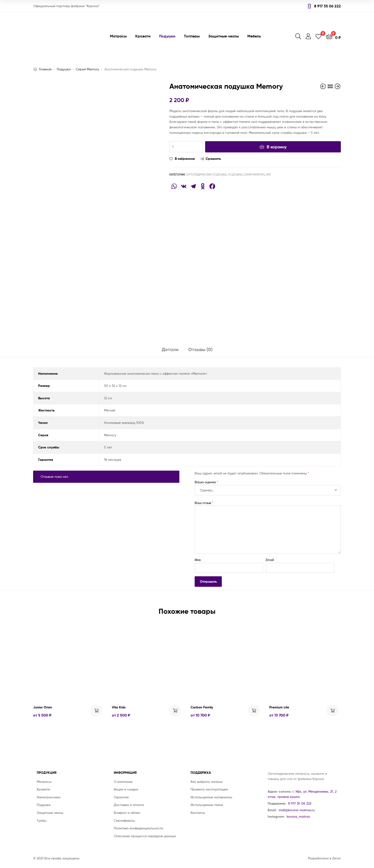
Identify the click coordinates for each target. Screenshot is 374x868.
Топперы (192, 36)
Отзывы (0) (200, 349)
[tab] (170, 351)
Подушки (167, 36)
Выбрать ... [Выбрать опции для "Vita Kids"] (175, 711)
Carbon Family (202, 707)
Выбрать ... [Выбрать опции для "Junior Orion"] (96, 711)
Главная (45, 69)
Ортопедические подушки (206, 174)
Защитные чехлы (223, 36)
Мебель (254, 36)
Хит (268, 174)
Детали (170, 349)
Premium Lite (279, 707)
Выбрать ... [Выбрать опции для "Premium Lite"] (332, 711)
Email (270, 560)
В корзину (277, 147)
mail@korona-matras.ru (297, 810)
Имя (198, 560)
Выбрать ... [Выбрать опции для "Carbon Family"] (254, 711)
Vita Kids (119, 707)
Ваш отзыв (204, 503)
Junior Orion (43, 707)
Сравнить (213, 159)
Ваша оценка (206, 482)
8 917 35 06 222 (324, 6)
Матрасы (118, 36)
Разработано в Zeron (324, 858)
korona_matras (298, 816)
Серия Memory (87, 69)
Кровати (143, 36)
